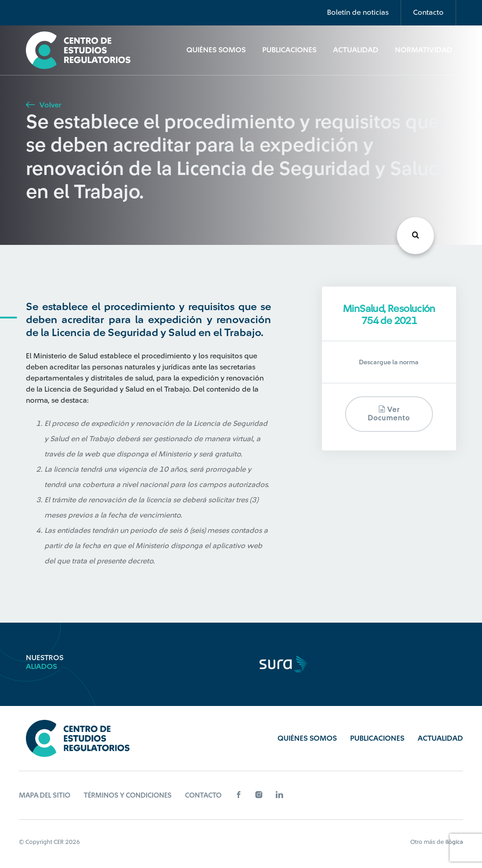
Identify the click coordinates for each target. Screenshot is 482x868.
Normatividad (424, 50)
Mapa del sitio (45, 796)
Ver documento (389, 414)
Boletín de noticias (358, 12)
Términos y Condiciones (128, 796)
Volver (43, 105)
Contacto (428, 12)
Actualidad (356, 50)
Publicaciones (289, 50)
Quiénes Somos (216, 50)
